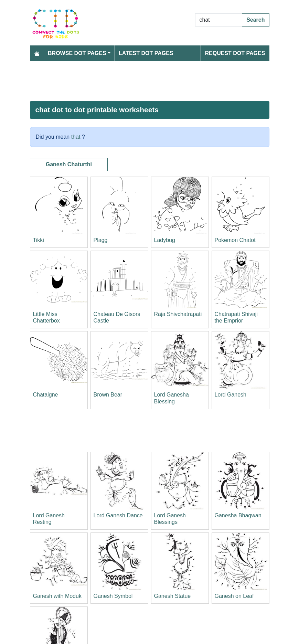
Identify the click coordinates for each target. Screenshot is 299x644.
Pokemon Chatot (235, 240)
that (76, 137)
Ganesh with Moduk (57, 596)
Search (255, 20)
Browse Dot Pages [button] (77, 53)
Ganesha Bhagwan (238, 515)
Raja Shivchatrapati (178, 314)
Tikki (39, 240)
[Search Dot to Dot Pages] (219, 20)
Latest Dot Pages (146, 53)
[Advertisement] (150, 81)
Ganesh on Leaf (234, 596)
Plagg (101, 240)
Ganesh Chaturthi (69, 164)
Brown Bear (108, 395)
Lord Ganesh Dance (118, 515)
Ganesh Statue (173, 596)
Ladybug (165, 240)
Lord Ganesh (231, 395)
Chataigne (46, 395)
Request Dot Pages (235, 53)
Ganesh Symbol (113, 596)
